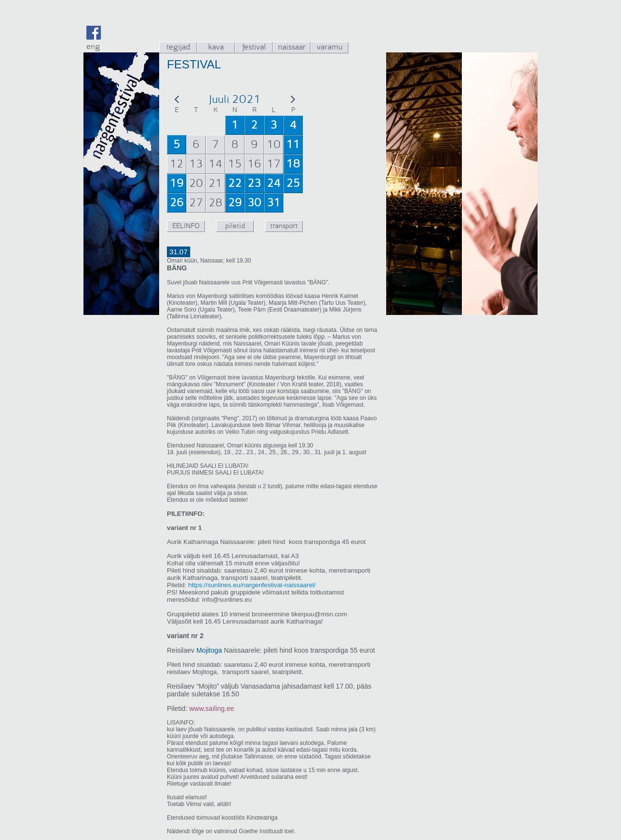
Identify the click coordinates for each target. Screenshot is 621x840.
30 (254, 203)
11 (293, 145)
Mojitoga (209, 650)
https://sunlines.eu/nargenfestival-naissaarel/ (251, 585)
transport (284, 226)
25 (293, 183)
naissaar (292, 47)
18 (293, 164)
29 (235, 203)
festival (254, 47)
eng (93, 46)
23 (254, 183)
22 (235, 183)
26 (177, 203)
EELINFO (186, 226)
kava (216, 47)
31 (274, 203)
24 (274, 183)
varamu (330, 47)
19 (177, 183)
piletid (235, 226)
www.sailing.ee (212, 708)
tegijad (178, 47)
